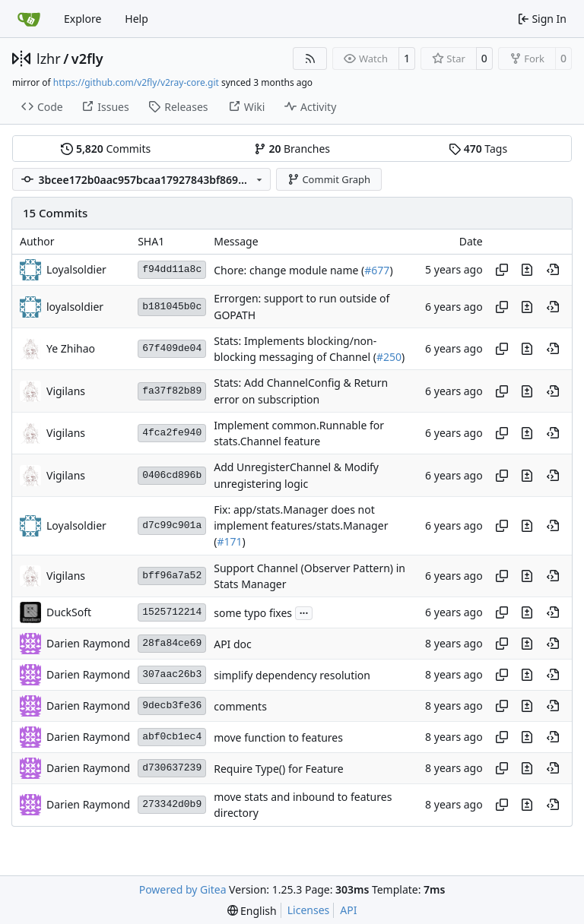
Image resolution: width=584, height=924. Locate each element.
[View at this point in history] (553, 270)
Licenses (309, 910)
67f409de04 (172, 348)
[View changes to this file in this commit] (527, 270)
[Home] (29, 19)
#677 (377, 270)
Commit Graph (329, 179)
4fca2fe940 (172, 433)
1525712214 (172, 612)
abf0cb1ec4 (172, 737)
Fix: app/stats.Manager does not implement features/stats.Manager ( (301, 526)
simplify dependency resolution (292, 675)
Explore (83, 19)
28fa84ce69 (172, 643)
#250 (389, 357)
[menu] (252, 911)
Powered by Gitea (183, 889)
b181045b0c (172, 307)
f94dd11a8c (172, 269)
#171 (229, 542)
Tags (478, 149)
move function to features (278, 737)
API (348, 910)
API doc (233, 644)
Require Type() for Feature (279, 769)
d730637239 (172, 768)
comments (240, 706)
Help (136, 19)
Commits (106, 149)
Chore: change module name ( (289, 270)
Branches (292, 149)
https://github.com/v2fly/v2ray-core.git (136, 82)
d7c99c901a (172, 525)
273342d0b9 (172, 804)
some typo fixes (253, 613)
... (304, 612)
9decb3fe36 (172, 706)
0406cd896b (172, 475)
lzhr (49, 59)
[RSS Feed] (310, 59)
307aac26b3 (172, 674)
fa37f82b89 (172, 391)
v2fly (87, 59)
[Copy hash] (502, 270)
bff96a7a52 (172, 576)
